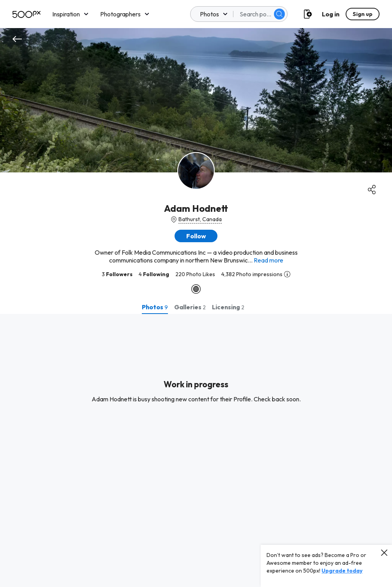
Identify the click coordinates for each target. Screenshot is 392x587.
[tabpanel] (196, 450)
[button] (196, 236)
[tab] (155, 307)
